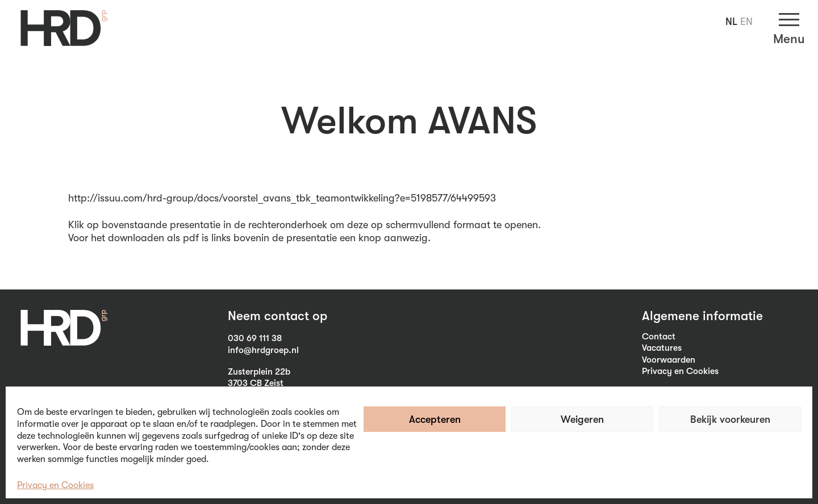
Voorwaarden (669, 360)
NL (731, 22)
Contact (659, 337)
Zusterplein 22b (259, 372)
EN (746, 22)
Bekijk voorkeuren (730, 419)
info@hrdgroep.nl (263, 350)
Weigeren (582, 419)
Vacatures (662, 348)
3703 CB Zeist (256, 383)
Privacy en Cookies (55, 485)
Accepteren (435, 419)
